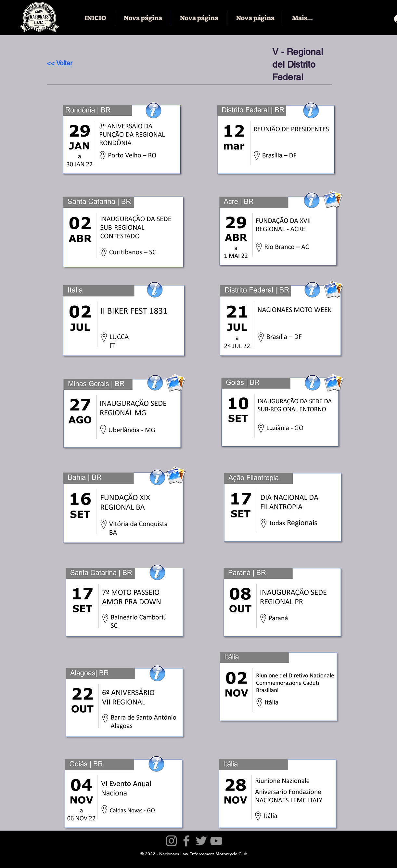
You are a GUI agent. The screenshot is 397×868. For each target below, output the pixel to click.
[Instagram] (171, 841)
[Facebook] (186, 841)
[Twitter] (201, 841)
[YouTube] (216, 841)
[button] (157, 477)
